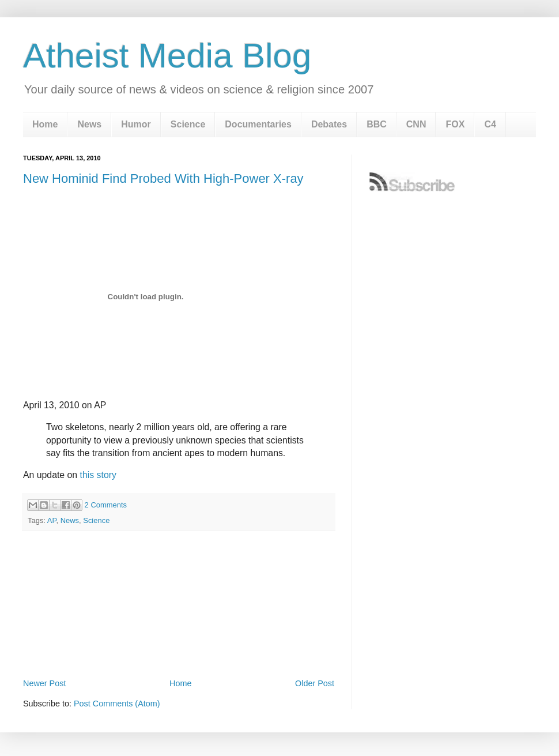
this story (98, 475)
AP (52, 520)
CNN (416, 124)
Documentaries (258, 124)
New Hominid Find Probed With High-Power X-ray (163, 178)
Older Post (315, 683)
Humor (136, 124)
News (89, 124)
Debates (329, 124)
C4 (490, 124)
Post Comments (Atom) (117, 704)
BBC (377, 124)
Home (45, 124)
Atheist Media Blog (167, 56)
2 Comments (106, 505)
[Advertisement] (179, 644)
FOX (455, 124)
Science (188, 124)
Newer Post (44, 683)
